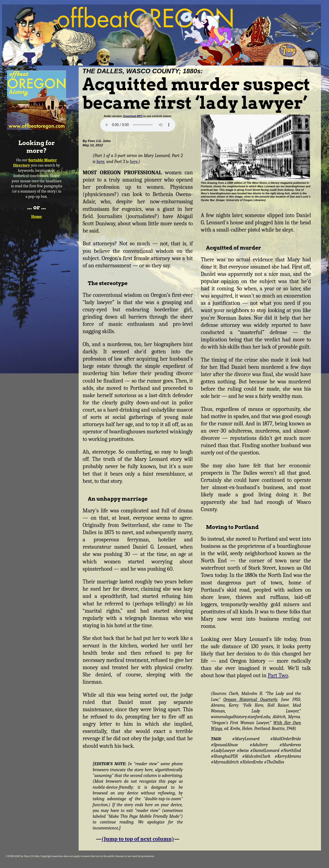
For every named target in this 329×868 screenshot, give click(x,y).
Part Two (278, 675)
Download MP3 (133, 116)
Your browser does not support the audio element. (138, 125)
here (100, 162)
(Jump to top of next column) (138, 839)
